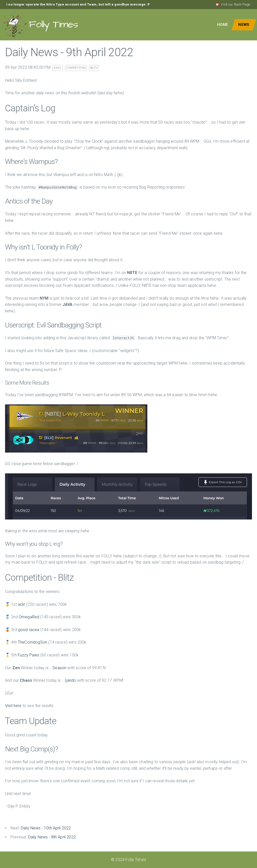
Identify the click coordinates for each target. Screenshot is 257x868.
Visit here (13, 706)
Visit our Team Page (233, 5)
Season (59, 668)
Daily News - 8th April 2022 (52, 837)
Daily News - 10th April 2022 (46, 828)
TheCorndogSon (33, 642)
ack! (22, 604)
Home (223, 25)
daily (58, 68)
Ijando (70, 680)
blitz (94, 68)
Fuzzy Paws (29, 655)
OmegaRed (29, 617)
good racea (29, 630)
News (244, 25)
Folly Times (40, 25)
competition (76, 68)
